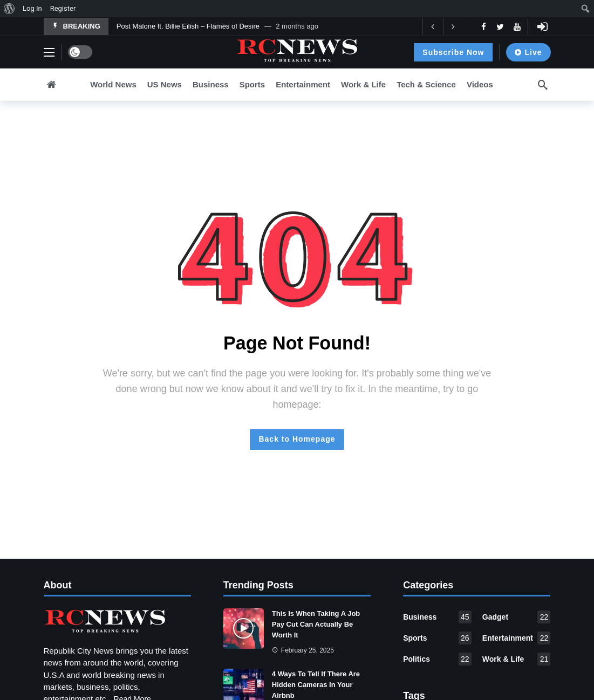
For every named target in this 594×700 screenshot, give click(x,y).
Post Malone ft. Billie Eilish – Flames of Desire (188, 26)
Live (528, 52)
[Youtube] (517, 27)
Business (437, 617)
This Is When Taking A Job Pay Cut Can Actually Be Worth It (316, 624)
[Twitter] (500, 27)
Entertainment (517, 638)
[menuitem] (9, 9)
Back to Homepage (297, 439)
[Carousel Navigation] (443, 26)
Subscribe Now (453, 52)
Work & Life (517, 659)
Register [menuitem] (63, 8)
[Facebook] (484, 27)
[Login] (543, 26)
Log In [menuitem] (32, 8)
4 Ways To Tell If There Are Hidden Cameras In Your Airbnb (316, 685)
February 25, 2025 (303, 650)
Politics (437, 659)
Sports (437, 638)
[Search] (543, 85)
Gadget (517, 617)
